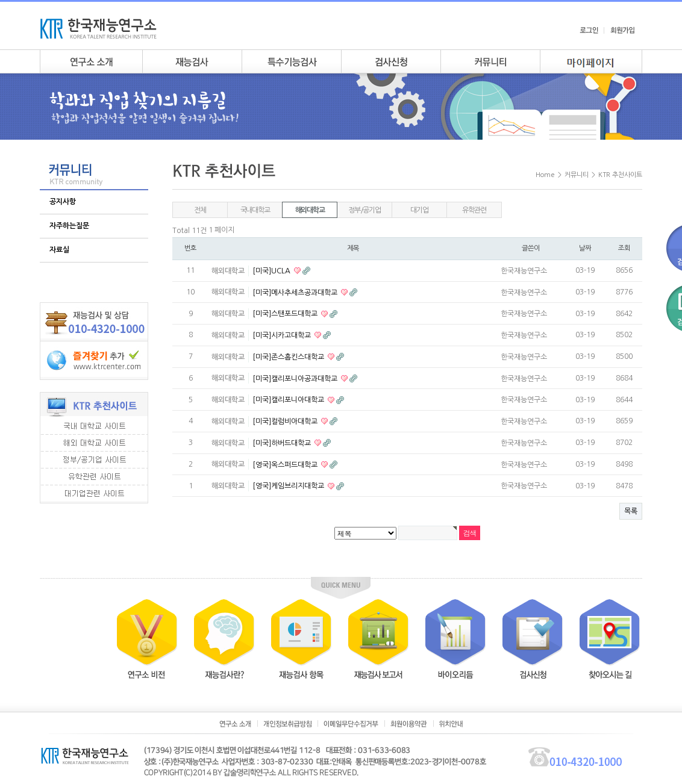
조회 (624, 248)
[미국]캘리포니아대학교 (289, 400)
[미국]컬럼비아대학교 (286, 422)
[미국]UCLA (272, 271)
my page (591, 61)
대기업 (419, 210)
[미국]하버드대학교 (283, 443)
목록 (631, 511)
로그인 (589, 30)
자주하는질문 (69, 226)
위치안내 (451, 724)
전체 (200, 210)
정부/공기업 (364, 210)
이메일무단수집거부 (351, 724)
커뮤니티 (490, 61)
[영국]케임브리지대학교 (289, 486)
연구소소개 (91, 61)
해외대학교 (310, 210)
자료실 (59, 250)
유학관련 (474, 210)
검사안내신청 (391, 61)
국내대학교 (255, 210)
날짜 (585, 248)
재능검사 (192, 61)
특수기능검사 (291, 61)
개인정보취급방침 (287, 724)
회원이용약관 (409, 724)
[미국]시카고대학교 (283, 335)
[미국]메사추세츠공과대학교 (296, 292)
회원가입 (622, 30)
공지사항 (63, 202)
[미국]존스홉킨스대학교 (289, 357)
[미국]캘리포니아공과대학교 (296, 378)
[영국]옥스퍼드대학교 (286, 464)
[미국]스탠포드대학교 (286, 314)
